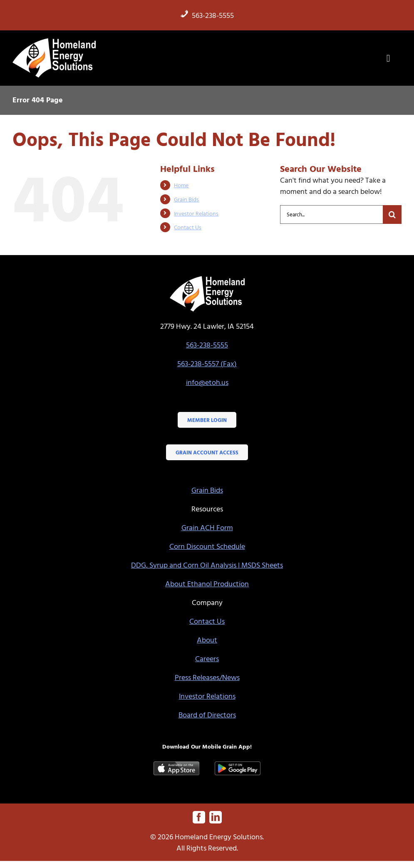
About (207, 640)
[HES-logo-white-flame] (54, 41)
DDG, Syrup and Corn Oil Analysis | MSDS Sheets (207, 565)
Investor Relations (196, 213)
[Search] (392, 215)
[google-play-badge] (238, 765)
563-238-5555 (207, 15)
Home (181, 185)
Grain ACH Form (207, 527)
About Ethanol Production (207, 584)
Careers (207, 658)
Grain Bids (186, 199)
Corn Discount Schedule (207, 546)
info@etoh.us (207, 382)
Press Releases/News (207, 677)
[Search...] (331, 215)
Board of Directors (207, 715)
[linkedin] (216, 817)
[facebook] (199, 817)
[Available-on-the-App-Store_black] (176, 765)
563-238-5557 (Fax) (207, 363)
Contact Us (188, 227)
